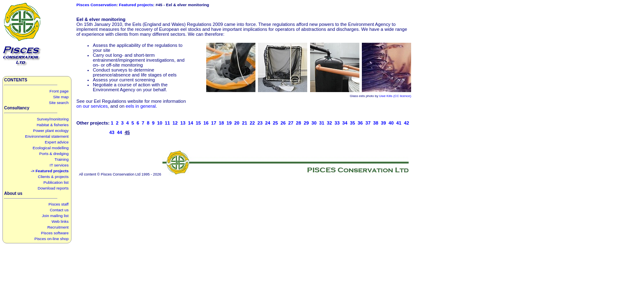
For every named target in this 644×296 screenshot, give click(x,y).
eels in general (141, 106)
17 (214, 123)
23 (260, 123)
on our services (92, 106)
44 (120, 132)
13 (183, 123)
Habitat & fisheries (53, 125)
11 (167, 123)
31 (322, 123)
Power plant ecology (51, 131)
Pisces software (55, 233)
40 (391, 123)
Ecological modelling (51, 148)
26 (283, 123)
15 (198, 123)
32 (330, 123)
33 (337, 123)
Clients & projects (53, 177)
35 (353, 123)
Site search (59, 103)
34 (345, 123)
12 (175, 123)
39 (383, 123)
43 (112, 132)
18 (222, 123)
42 (407, 123)
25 (275, 123)
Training (62, 159)
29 (306, 123)
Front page (59, 91)
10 (160, 123)
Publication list (56, 182)
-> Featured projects (50, 171)
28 (299, 123)
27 (291, 123)
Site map (61, 97)
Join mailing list (55, 216)
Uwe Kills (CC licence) (395, 96)
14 (191, 123)
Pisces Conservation (96, 5)
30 (314, 123)
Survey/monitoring (53, 119)
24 (268, 123)
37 (368, 123)
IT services (59, 165)
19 (229, 123)
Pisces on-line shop (52, 239)
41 (399, 123)
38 (376, 123)
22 (252, 123)
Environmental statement (47, 136)
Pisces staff (59, 204)
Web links (60, 221)
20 (237, 123)
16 (206, 123)
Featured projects (136, 5)
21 (245, 123)
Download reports (53, 188)
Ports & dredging (54, 154)
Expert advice (57, 142)
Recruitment (58, 227)
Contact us (59, 210)
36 (360, 123)
